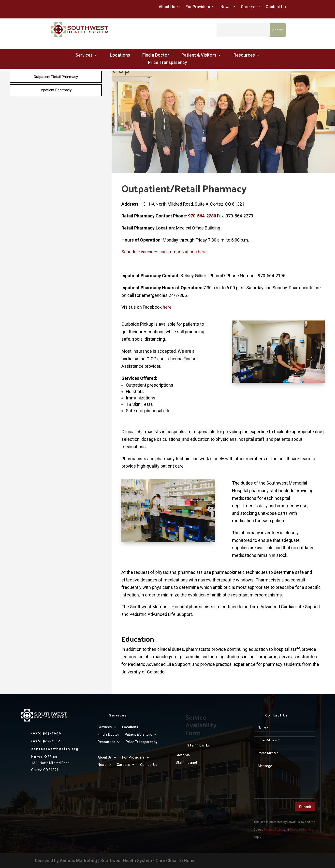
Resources (244, 55)
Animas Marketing (78, 860)
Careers (248, 7)
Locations (120, 55)
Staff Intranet (186, 762)
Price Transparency (167, 63)
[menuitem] (56, 77)
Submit (305, 807)
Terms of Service (301, 830)
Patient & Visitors (199, 55)
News (226, 7)
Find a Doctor (156, 55)
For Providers (198, 7)
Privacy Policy (274, 830)
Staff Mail (183, 755)
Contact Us (276, 7)
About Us (167, 7)
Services (84, 55)
